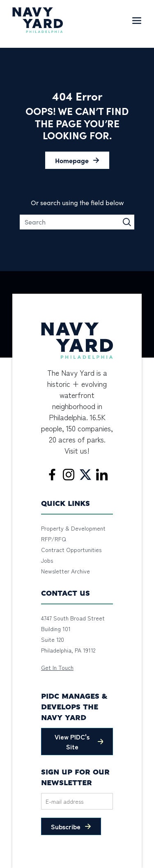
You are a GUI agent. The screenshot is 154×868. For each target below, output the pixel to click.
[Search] (77, 222)
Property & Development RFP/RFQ (73, 533)
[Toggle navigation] (137, 20)
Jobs (47, 560)
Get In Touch (57, 667)
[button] (77, 160)
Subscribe (66, 826)
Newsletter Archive (66, 571)
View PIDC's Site (72, 742)
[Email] (77, 801)
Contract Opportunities (71, 550)
